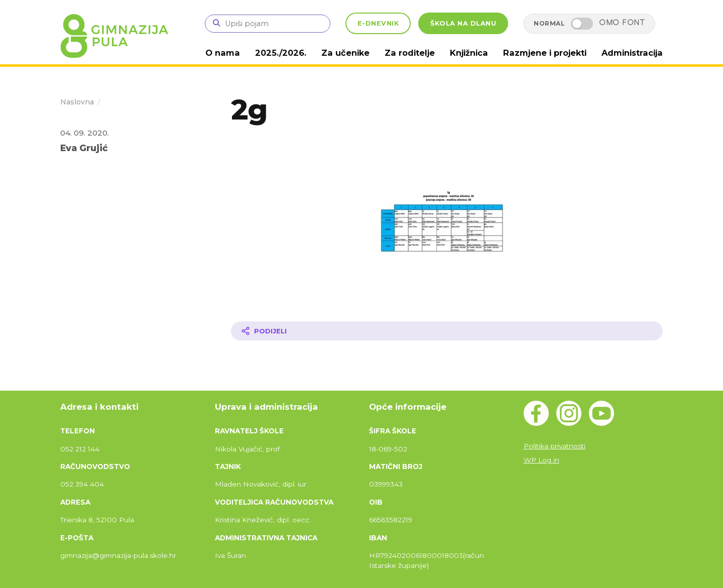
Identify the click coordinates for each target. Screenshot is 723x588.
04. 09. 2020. (85, 132)
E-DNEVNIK (378, 23)
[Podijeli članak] (447, 330)
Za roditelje (419, 52)
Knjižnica (476, 52)
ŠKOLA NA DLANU (463, 23)
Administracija (633, 52)
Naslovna (77, 101)
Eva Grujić (84, 147)
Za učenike (357, 52)
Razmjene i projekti (549, 52)
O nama (239, 52)
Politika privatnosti (555, 445)
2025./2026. (295, 52)
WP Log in (541, 459)
